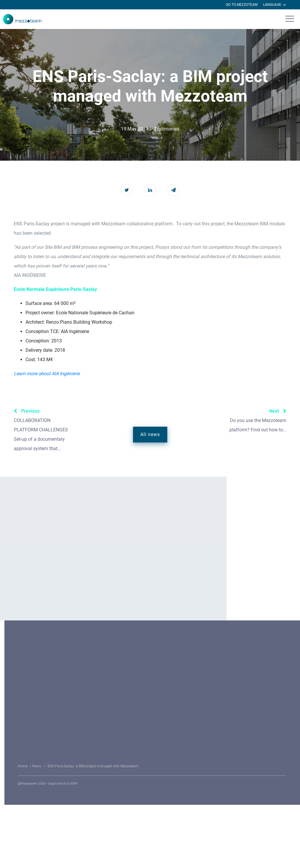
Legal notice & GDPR (125, 784)
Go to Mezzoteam (242, 5)
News (105, 766)
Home (95, 766)
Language (275, 5)
